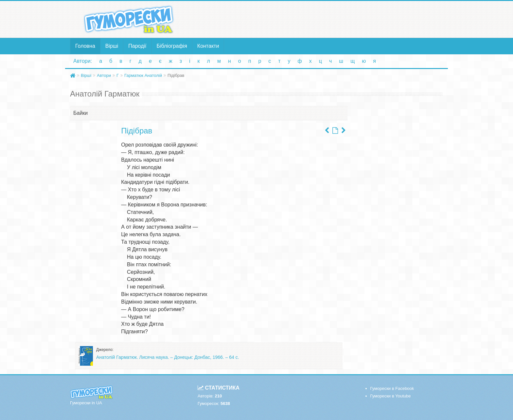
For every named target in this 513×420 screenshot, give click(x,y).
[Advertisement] (320, 19)
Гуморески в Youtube (391, 396)
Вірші (112, 46)
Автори (104, 75)
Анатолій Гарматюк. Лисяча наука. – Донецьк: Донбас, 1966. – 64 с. (168, 357)
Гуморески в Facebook (392, 388)
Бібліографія (172, 46)
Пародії (137, 46)
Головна (85, 46)
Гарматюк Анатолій (143, 75)
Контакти (208, 46)
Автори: (83, 61)
